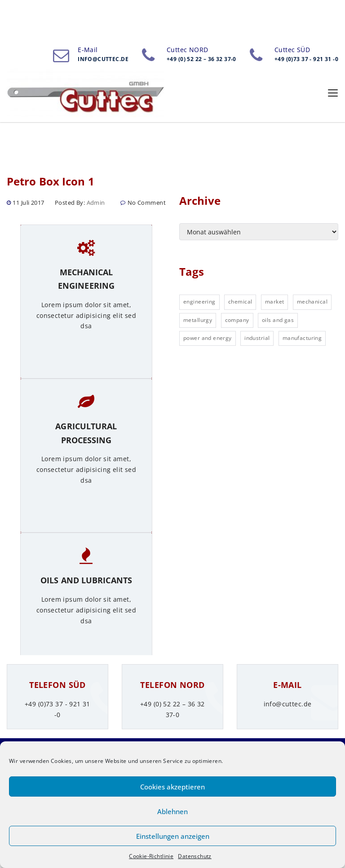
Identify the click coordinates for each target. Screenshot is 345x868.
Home (19, 43)
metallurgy (198, 320)
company (237, 320)
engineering (199, 302)
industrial (257, 338)
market (275, 302)
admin (96, 203)
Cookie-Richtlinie (151, 856)
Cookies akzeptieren (172, 787)
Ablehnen (172, 811)
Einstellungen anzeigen (173, 836)
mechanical (312, 302)
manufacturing (302, 338)
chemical (240, 302)
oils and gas (278, 320)
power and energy (208, 338)
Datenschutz (195, 856)
